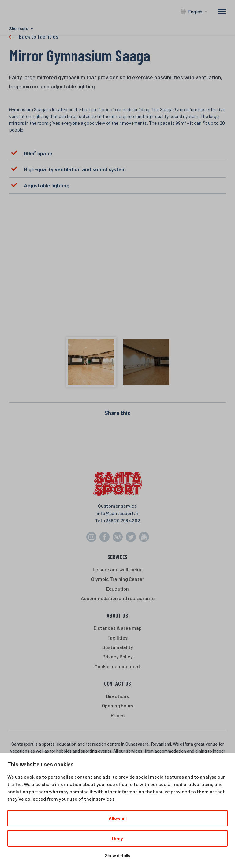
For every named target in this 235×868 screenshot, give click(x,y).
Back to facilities (39, 36)
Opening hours (118, 705)
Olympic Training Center (118, 579)
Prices (118, 715)
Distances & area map (118, 628)
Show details (117, 855)
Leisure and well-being (118, 569)
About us (117, 615)
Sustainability (118, 647)
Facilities (117, 638)
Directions (117, 696)
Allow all (118, 818)
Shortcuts (19, 28)
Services (118, 557)
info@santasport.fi (117, 513)
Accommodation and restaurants (118, 598)
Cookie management (117, 666)
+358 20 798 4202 (122, 520)
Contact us (117, 683)
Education (117, 589)
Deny (117, 838)
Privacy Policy (118, 657)
